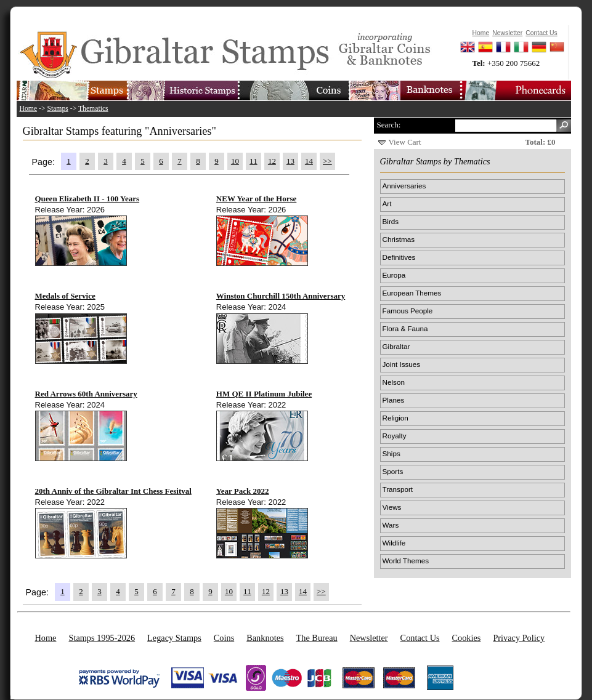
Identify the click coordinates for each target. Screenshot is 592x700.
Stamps (57, 109)
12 (272, 161)
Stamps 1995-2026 (102, 638)
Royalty (395, 436)
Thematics (93, 109)
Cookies (467, 638)
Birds (391, 221)
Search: (389, 125)
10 (235, 161)
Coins (224, 638)
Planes (394, 400)
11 (253, 161)
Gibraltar (396, 346)
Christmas (399, 239)
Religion (395, 418)
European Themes (412, 293)
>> (327, 161)
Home (29, 109)
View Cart (405, 142)
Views (392, 507)
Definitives (399, 257)
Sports (393, 471)
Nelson (394, 382)
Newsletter (369, 638)
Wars (391, 525)
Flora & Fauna (405, 328)
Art (387, 203)
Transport (398, 489)
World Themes (406, 561)
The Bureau (317, 638)
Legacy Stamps (174, 638)
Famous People (408, 311)
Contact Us (420, 638)
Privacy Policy (519, 638)
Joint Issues (402, 364)
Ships (391, 453)
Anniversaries (404, 186)
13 (290, 161)
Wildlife (394, 543)
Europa (394, 275)
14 (309, 161)
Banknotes (265, 638)
